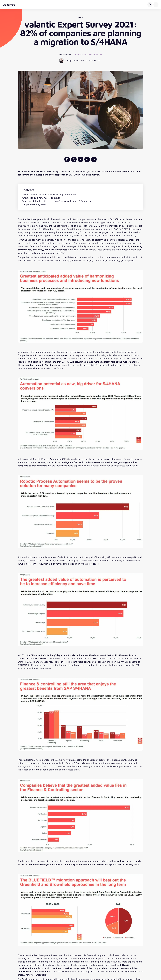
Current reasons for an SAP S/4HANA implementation (49, 194)
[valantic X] (74, 159)
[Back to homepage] (9, 5)
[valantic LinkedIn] (94, 159)
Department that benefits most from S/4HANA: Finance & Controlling (57, 201)
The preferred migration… (35, 204)
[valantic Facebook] (67, 159)
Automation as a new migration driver (41, 198)
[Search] (150, 5)
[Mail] (87, 159)
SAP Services (65, 55)
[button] (156, 5)
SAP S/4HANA (95, 55)
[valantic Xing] (80, 159)
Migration (81, 55)
